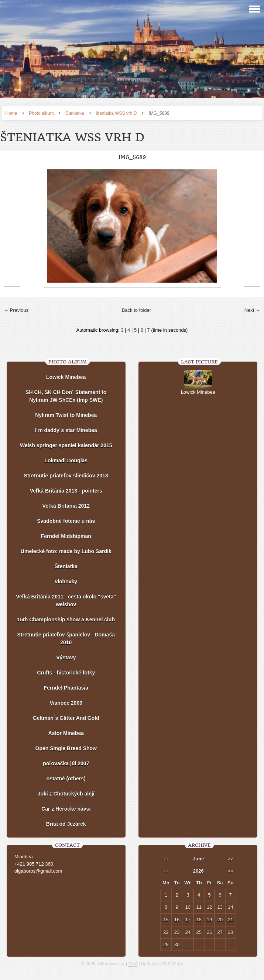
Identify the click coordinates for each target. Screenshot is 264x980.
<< (166, 859)
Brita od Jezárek (66, 824)
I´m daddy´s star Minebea (66, 430)
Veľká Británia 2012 (66, 506)
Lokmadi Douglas (66, 460)
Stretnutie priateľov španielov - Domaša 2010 (66, 639)
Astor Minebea (66, 733)
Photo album (41, 113)
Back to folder (137, 310)
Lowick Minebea (66, 377)
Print (133, 964)
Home (11, 113)
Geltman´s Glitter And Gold (66, 718)
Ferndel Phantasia (66, 688)
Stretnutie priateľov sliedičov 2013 (66, 476)
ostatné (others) (66, 779)
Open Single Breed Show (66, 748)
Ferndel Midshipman (66, 536)
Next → (252, 310)
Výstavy (66, 658)
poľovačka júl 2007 (66, 763)
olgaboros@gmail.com (38, 871)
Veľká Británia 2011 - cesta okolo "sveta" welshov (66, 601)
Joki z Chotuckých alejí (66, 794)
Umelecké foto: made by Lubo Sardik (66, 551)
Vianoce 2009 (66, 703)
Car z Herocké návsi (66, 809)
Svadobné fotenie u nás (66, 521)
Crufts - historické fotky (66, 673)
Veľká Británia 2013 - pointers (66, 491)
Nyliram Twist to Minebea (66, 415)
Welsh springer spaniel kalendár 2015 (66, 445)
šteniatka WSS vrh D (116, 113)
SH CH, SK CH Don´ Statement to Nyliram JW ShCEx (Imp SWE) (66, 396)
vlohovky (66, 582)
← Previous (16, 310)
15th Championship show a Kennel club (66, 620)
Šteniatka (75, 113)
